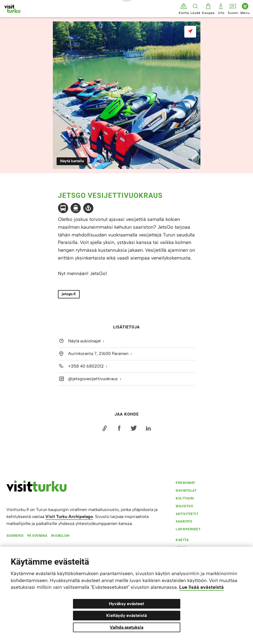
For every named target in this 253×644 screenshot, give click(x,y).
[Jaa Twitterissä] (134, 428)
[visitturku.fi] (36, 490)
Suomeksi (15, 536)
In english (60, 536)
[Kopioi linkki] (105, 428)
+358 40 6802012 (86, 366)
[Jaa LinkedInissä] (148, 428)
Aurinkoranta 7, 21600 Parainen (98, 354)
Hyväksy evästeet (127, 604)
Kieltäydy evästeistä (127, 615)
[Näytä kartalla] (190, 32)
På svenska (37, 536)
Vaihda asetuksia (127, 627)
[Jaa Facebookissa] (119, 428)
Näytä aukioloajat (85, 341)
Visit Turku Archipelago (69, 517)
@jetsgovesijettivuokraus (93, 379)
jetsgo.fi (69, 294)
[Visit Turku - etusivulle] (12, 9)
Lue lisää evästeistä (201, 587)
